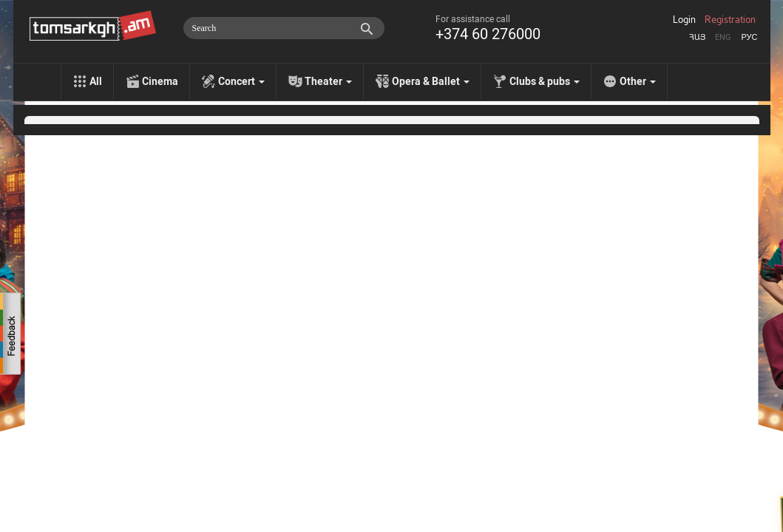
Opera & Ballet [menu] (431, 81)
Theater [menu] (328, 81)
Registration (730, 20)
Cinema (160, 81)
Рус (749, 37)
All (96, 81)
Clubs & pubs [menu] (545, 81)
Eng (723, 37)
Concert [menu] (241, 81)
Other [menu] (638, 81)
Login (684, 20)
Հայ (697, 37)
